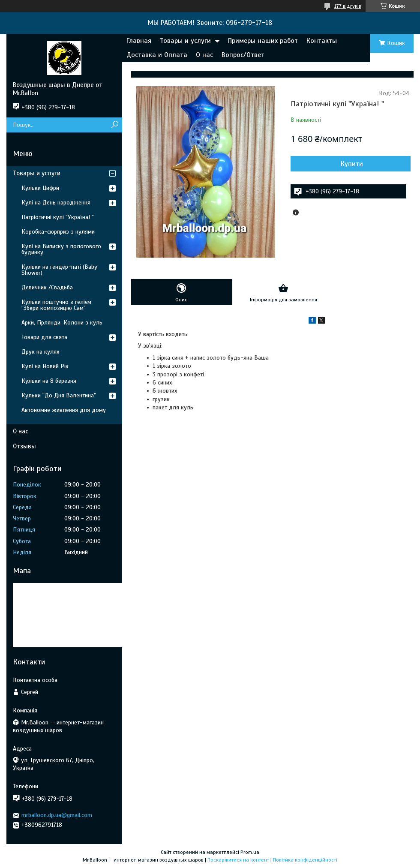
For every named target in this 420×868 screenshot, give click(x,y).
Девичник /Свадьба (47, 287)
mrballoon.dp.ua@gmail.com (57, 815)
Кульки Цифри (40, 188)
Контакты (322, 41)
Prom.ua (250, 852)
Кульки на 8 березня (49, 381)
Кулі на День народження (56, 203)
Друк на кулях (40, 352)
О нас (204, 55)
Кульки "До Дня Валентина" (59, 395)
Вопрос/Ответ (243, 55)
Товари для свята (44, 337)
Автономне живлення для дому (64, 410)
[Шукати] (115, 125)
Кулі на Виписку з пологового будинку (61, 249)
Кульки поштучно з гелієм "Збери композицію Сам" (56, 305)
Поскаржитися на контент (238, 860)
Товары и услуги (185, 41)
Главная (139, 41)
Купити (352, 164)
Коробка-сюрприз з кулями (58, 232)
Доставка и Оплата (157, 55)
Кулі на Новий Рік (45, 366)
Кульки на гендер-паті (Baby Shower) (59, 270)
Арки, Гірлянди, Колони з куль (62, 323)
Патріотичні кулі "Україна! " (58, 217)
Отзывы (24, 446)
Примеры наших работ (263, 41)
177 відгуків (348, 6)
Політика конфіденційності (305, 860)
